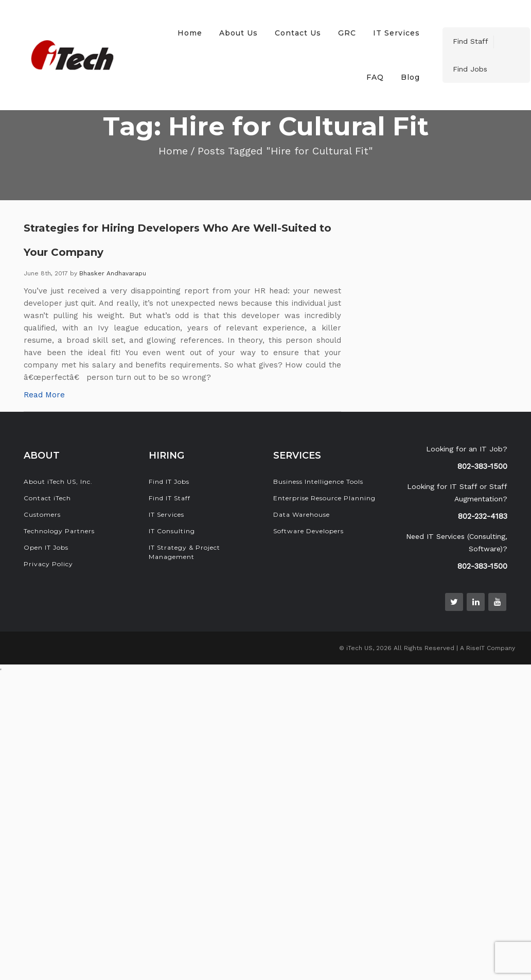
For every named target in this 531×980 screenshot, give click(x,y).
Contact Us (298, 33)
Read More (44, 395)
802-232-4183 (483, 516)
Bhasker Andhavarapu (113, 273)
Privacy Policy (48, 564)
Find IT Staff (170, 498)
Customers (42, 514)
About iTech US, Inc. (58, 482)
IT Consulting (172, 531)
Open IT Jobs (46, 547)
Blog (410, 77)
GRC (347, 33)
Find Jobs (470, 69)
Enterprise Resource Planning (324, 498)
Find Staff (471, 41)
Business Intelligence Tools (318, 482)
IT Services (396, 33)
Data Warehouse (302, 514)
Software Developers (308, 531)
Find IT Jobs (169, 482)
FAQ (375, 77)
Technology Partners (59, 531)
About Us (238, 33)
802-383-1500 (482, 466)
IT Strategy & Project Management (184, 552)
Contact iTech (47, 498)
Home (190, 33)
